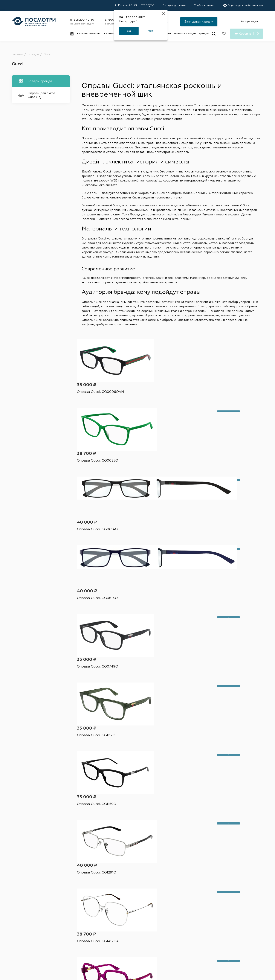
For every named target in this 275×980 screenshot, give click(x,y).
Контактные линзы (92, 888)
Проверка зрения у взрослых (158, 905)
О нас (182, 903)
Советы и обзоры (124, 918)
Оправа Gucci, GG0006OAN (99, 398)
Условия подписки (207, 956)
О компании (190, 881)
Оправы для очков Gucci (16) (37, 95)
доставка (180, 5)
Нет (151, 31)
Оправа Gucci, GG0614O (222, 398)
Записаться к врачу (199, 22)
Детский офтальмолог (160, 914)
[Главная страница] (34, 22)
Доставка (119, 896)
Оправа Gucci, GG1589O (159, 694)
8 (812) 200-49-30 (82, 20)
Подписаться (220, 823)
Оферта (85, 956)
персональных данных (189, 835)
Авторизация (249, 21)
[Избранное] (224, 34)
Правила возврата (124, 911)
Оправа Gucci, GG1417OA (222, 546)
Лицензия (152, 921)
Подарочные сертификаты (121, 935)
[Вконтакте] (215, 910)
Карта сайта (235, 956)
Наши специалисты (158, 896)
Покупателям (125, 881)
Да (129, 31)
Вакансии (185, 888)
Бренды (204, 34)
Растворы (86, 896)
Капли (84, 903)
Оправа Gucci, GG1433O (96, 620)
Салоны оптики (160, 881)
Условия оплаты (123, 903)
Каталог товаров (88, 34)
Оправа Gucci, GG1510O (96, 768)
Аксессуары (88, 911)
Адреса (150, 888)
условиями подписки (226, 835)
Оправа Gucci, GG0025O (160, 398)
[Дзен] (224, 910)
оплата (210, 5)
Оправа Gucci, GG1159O (96, 546)
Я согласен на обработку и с (185, 835)
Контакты (185, 896)
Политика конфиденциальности (118, 956)
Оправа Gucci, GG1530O (159, 620)
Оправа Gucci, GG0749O (159, 472)
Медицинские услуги (127, 926)
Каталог (87, 881)
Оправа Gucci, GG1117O (221, 472)
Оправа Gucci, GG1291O (159, 546)
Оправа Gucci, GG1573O (222, 620)
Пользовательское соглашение (167, 956)
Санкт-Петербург (141, 5)
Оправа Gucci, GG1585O (96, 694)
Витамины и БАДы (92, 918)
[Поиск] (214, 34)
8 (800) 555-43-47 (224, 893)
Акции (117, 888)
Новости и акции (185, 34)
